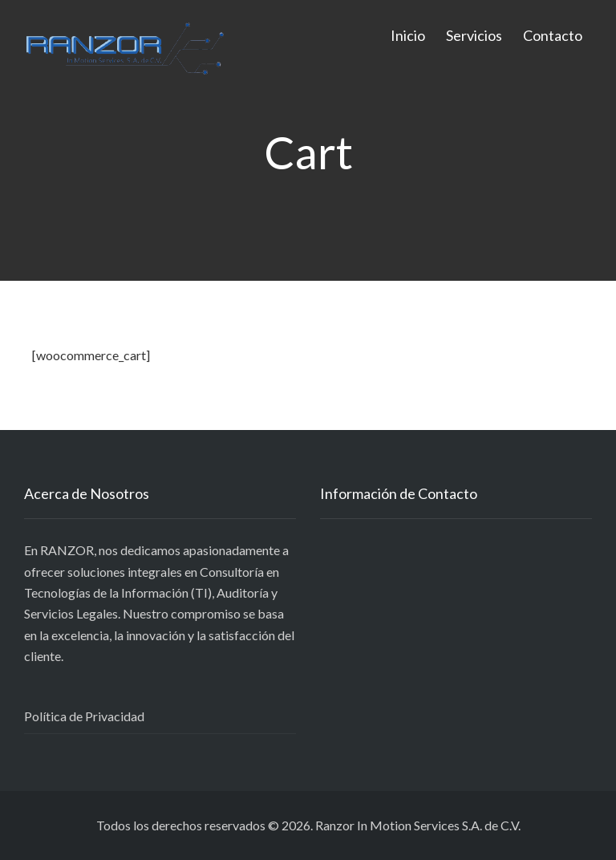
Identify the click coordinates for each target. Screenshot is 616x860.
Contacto (553, 35)
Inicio (408, 35)
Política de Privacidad (84, 716)
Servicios (474, 35)
